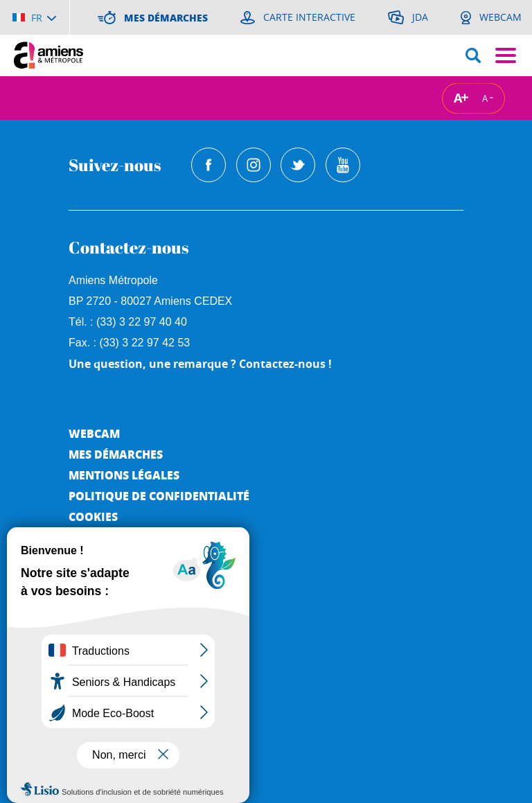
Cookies (93, 517)
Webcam (94, 433)
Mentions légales (124, 475)
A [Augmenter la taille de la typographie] (458, 98)
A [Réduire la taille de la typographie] (485, 98)
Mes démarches (116, 454)
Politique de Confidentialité (159, 496)
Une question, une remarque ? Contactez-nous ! (200, 364)
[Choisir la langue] (34, 17)
